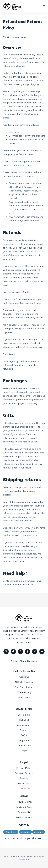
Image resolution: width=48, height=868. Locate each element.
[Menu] (44, 6)
